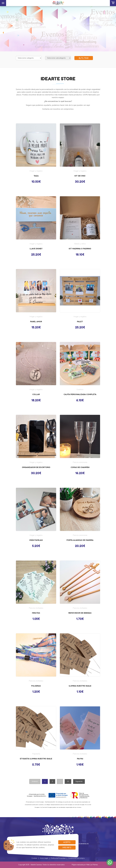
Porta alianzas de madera (80, 540)
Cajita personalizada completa (80, 394)
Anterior (35, 781)
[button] (110, 862)
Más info (67, 847)
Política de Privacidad (58, 858)
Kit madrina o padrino (80, 249)
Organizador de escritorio (36, 467)
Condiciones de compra (76, 858)
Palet (80, 321)
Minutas (36, 613)
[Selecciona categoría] (29, 58)
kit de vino (80, 176)
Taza (36, 176)
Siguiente (79, 781)
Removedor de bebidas (80, 613)
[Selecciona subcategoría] (58, 58)
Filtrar (84, 58)
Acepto (67, 842)
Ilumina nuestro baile (80, 686)
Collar (36, 394)
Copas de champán (80, 467)
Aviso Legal (44, 858)
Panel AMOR (36, 321)
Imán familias (36, 540)
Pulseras (36, 686)
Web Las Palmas (92, 865)
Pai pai (80, 759)
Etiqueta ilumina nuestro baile (36, 759)
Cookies (34, 858)
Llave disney (36, 249)
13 (68, 781)
